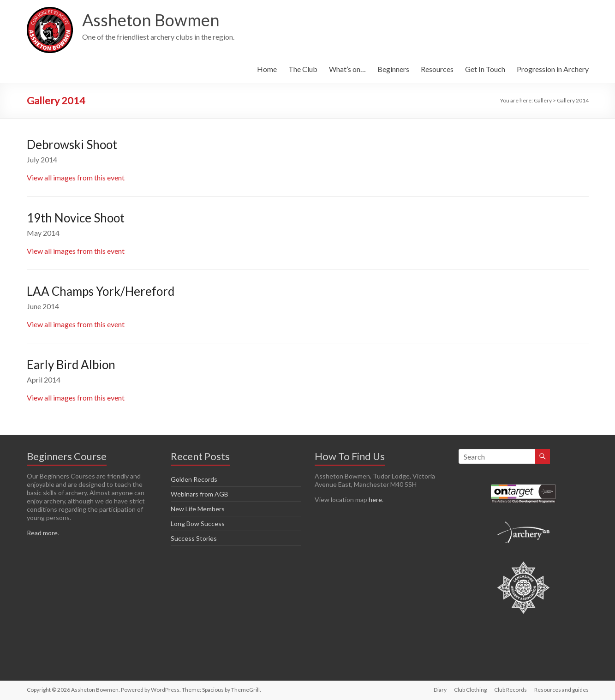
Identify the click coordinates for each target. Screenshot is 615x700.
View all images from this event (76, 177)
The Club (303, 69)
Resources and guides (561, 690)
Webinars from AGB (200, 494)
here (375, 500)
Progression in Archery (553, 69)
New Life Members (198, 509)
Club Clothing (470, 690)
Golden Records (194, 479)
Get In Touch (485, 69)
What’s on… (347, 69)
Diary (440, 690)
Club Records (511, 690)
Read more (42, 533)
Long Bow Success (198, 524)
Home (267, 69)
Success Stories (194, 538)
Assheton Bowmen (151, 20)
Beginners (393, 69)
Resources (437, 69)
